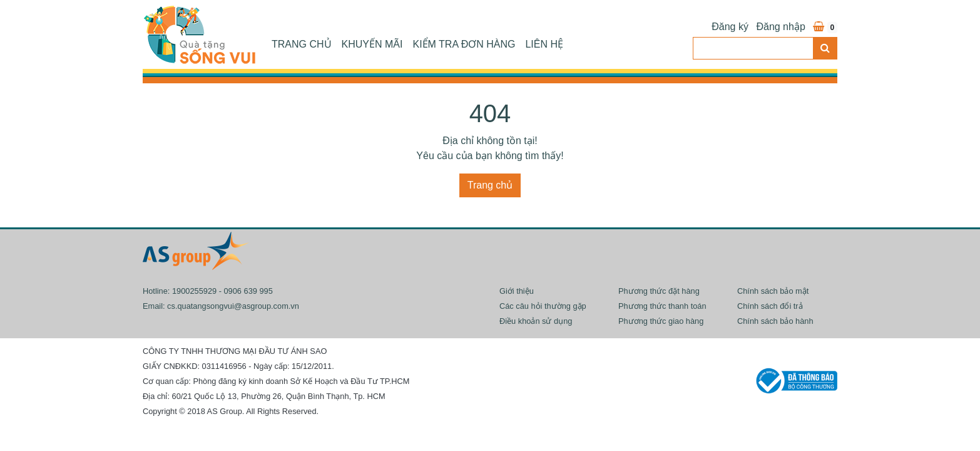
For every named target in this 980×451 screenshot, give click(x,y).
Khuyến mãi (372, 44)
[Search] (753, 48)
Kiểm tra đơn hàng (464, 44)
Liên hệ (544, 44)
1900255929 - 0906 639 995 (222, 291)
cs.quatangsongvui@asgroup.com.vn (233, 306)
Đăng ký (730, 27)
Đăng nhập (780, 27)
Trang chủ (302, 44)
